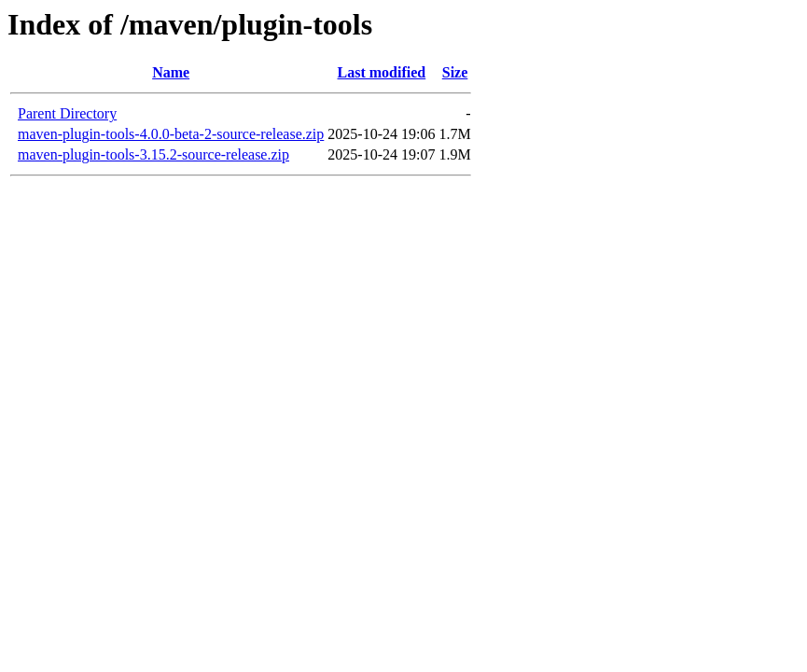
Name (171, 72)
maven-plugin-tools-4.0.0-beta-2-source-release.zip (171, 134)
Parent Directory (67, 113)
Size (455, 72)
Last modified (382, 72)
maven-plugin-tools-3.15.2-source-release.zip (153, 154)
